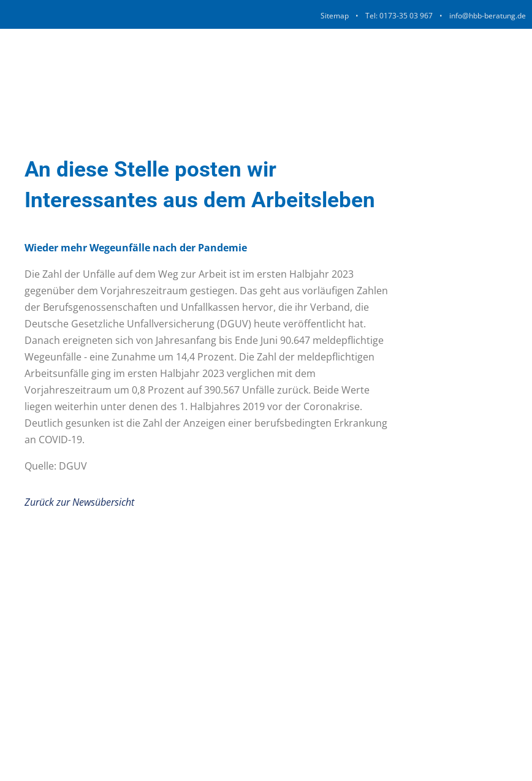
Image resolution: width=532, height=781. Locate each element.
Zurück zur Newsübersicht (79, 502)
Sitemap (335, 16)
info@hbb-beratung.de (488, 16)
